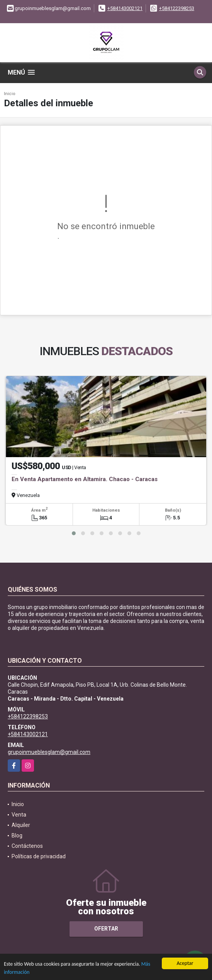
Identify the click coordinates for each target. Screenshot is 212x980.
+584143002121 (125, 8)
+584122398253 (177, 8)
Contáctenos (27, 846)
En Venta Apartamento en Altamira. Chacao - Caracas (85, 479)
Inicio (10, 94)
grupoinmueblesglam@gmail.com (49, 752)
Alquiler (21, 825)
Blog (17, 835)
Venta (19, 815)
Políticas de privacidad (39, 856)
